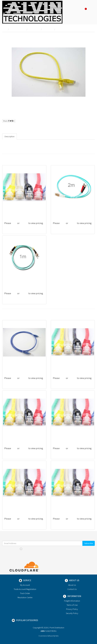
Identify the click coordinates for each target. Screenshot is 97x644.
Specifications (25, 136)
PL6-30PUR (10, 211)
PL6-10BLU (10, 366)
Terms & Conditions (52, 549)
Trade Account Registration (25, 589)
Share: (9, 121)
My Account (25, 585)
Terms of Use (72, 605)
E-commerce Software (46, 636)
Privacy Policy (71, 549)
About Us (72, 585)
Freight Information (72, 601)
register (22, 127)
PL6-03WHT (58, 437)
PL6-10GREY (59, 507)
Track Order (25, 593)
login (12, 127)
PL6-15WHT (58, 366)
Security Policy (72, 613)
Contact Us (72, 589)
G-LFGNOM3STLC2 (62, 211)
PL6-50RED (10, 437)
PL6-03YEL (9, 507)
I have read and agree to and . (48, 549)
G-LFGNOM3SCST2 (13, 282)
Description (10, 136)
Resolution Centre (25, 597)
